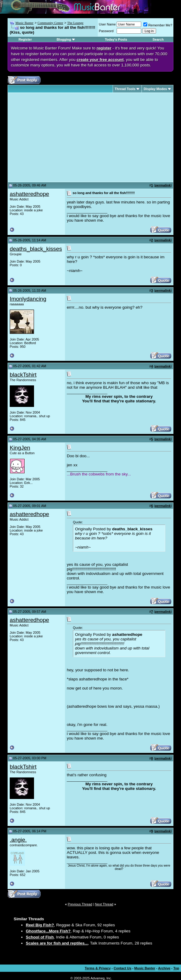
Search (158, 39)
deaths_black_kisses (36, 249)
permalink (163, 185)
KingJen (20, 448)
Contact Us (122, 968)
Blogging (64, 39)
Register (25, 39)
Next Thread (104, 904)
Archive (164, 968)
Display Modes (155, 89)
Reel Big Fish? (40, 925)
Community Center (50, 23)
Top (176, 968)
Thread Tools (125, 89)
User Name (108, 24)
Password (106, 31)
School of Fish (40, 937)
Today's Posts (116, 39)
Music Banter (25, 23)
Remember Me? (158, 25)
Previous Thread (80, 904)
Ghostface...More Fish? (48, 931)
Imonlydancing (28, 299)
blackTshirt (23, 375)
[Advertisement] (61, 137)
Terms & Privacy (98, 968)
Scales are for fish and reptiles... (57, 943)
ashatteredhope (29, 194)
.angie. (18, 840)
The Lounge (75, 23)
